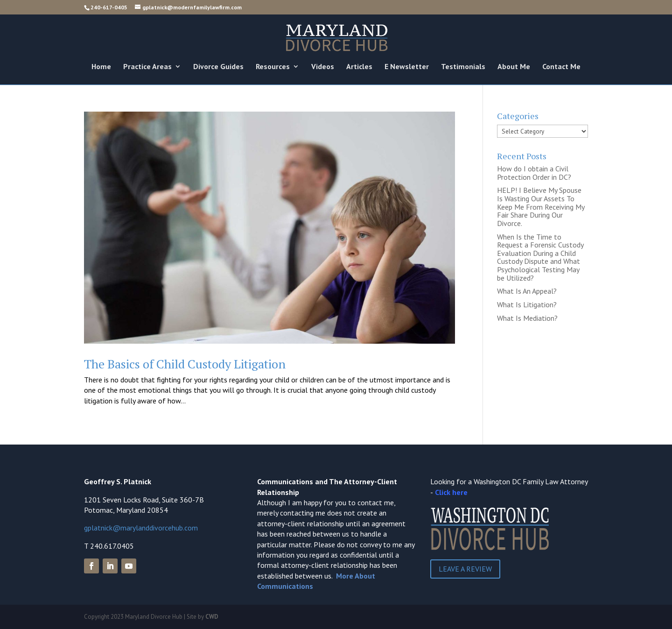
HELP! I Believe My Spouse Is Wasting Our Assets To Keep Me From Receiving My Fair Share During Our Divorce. (541, 206)
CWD (212, 617)
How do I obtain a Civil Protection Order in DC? (534, 173)
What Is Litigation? (527, 304)
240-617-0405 (109, 7)
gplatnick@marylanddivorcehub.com (141, 528)
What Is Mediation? (527, 318)
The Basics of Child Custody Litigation (185, 364)
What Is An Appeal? (527, 291)
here (460, 492)
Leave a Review (465, 569)
